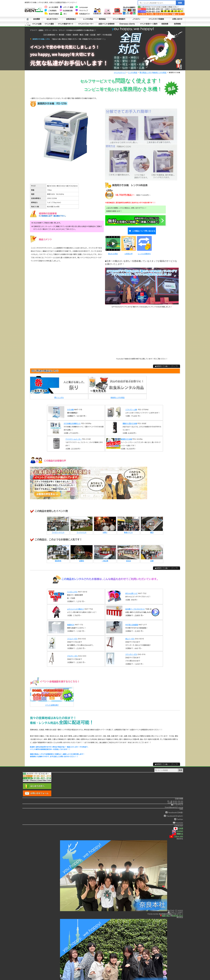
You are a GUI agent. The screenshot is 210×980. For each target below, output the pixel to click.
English (178, 828)
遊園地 (82, 558)
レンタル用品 (88, 19)
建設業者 (58, 558)
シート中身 (28, 24)
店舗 (152, 558)
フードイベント (81, 529)
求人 (63, 14)
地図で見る (165, 912)
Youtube (178, 820)
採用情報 (177, 24)
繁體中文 (178, 831)
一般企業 (105, 558)
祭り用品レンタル (146, 72)
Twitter (179, 816)
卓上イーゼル (130, 636)
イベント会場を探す (52, 702)
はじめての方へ (52, 19)
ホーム (28, 19)
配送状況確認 (52, 14)
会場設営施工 (71, 19)
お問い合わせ (177, 19)
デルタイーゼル (73, 653)
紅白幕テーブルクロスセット (135, 606)
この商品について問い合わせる (141, 229)
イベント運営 (49, 24)
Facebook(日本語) (174, 809)
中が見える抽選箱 (132, 622)
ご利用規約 (50, 11)
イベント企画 (37, 24)
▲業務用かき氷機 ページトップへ (167, 363)
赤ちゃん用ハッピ (131, 590)
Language (82, 7)
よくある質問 (51, 7)
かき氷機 (70, 406)
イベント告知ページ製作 (149, 24)
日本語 (178, 825)
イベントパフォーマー (86, 24)
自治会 (128, 558)
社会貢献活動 (66, 11)
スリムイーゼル (72, 636)
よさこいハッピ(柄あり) (76, 606)
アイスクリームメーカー (74, 436)
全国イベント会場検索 (106, 24)
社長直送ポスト (83, 14)
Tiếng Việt (176, 833)
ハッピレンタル (72, 589)
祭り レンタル (59, 394)
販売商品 (102, 19)
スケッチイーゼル (131, 651)
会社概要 (36, 19)
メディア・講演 (67, 7)
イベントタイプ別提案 (156, 19)
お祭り (105, 529)
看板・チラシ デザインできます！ (197, 15)
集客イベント (128, 529)
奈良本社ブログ (177, 912)
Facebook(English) (173, 813)
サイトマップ (81, 11)
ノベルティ (136, 19)
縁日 (152, 529)
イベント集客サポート (65, 24)
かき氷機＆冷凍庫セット (72, 420)
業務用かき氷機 (126, 436)
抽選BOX (71, 622)
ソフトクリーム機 (131, 406)
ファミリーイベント (58, 529)
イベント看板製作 (119, 19)
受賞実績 (165, 24)
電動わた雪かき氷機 (130, 420)
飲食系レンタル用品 (160, 72)
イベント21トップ (120, 72)
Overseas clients (127, 24)
